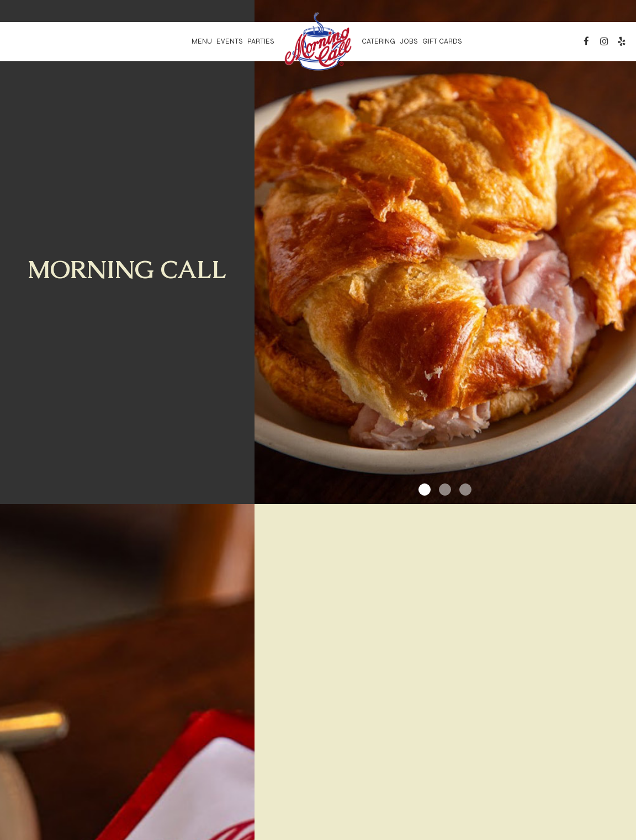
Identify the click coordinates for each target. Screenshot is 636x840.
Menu (202, 41)
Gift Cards (442, 41)
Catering (378, 41)
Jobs (409, 41)
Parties (261, 41)
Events (230, 41)
